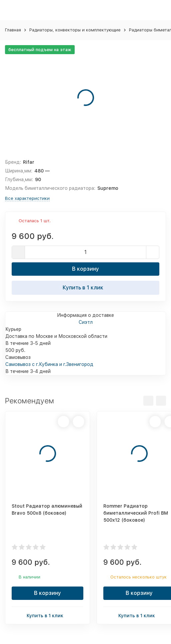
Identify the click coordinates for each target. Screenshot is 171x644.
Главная (13, 30)
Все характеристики (27, 198)
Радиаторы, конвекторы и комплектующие (75, 30)
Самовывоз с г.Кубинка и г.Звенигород (49, 364)
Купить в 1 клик (86, 287)
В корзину (85, 269)
